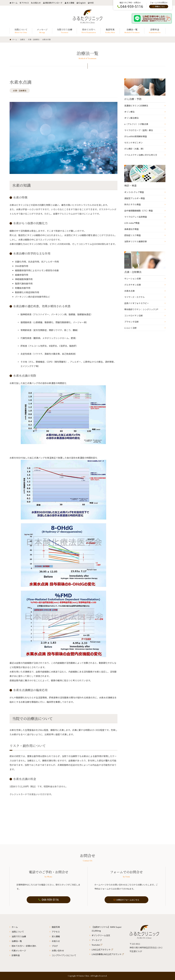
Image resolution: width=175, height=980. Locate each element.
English (82, 3)
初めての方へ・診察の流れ (24, 946)
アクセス (25, 3)
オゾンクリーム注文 (101, 935)
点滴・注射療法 (20, 91)
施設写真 (56, 927)
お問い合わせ (58, 950)
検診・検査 (130, 185)
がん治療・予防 (133, 99)
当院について (18, 932)
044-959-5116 (49, 900)
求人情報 (70, 3)
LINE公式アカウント (101, 950)
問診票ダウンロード (54, 3)
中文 (92, 3)
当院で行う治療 (19, 936)
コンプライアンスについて (64, 955)
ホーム (15, 3)
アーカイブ (97, 940)
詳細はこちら (160, 6)
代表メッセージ (19, 950)
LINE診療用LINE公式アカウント (107, 954)
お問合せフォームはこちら (126, 900)
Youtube (96, 945)
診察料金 (16, 955)
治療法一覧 (17, 941)
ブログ (55, 946)
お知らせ (37, 3)
